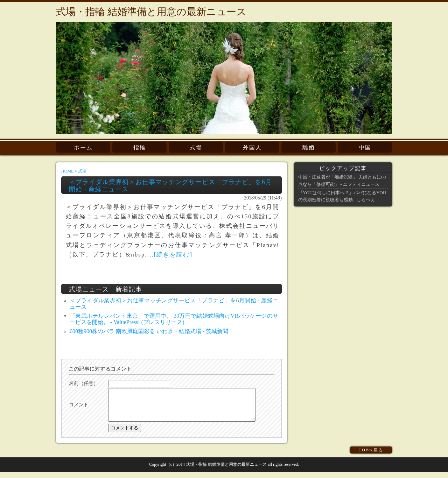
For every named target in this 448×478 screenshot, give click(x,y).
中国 (365, 147)
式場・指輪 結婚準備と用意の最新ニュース (151, 12)
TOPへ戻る (371, 456)
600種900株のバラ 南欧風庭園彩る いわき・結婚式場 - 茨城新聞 (149, 331)
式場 (196, 147)
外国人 (252, 147)
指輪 (140, 147)
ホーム (83, 147)
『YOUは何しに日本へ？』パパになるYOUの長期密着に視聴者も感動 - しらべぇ (342, 196)
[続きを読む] (173, 255)
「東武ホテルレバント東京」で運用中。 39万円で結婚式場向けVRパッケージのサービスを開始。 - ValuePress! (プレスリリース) (174, 319)
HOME (67, 171)
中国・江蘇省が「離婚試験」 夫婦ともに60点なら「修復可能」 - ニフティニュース (342, 180)
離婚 (309, 147)
